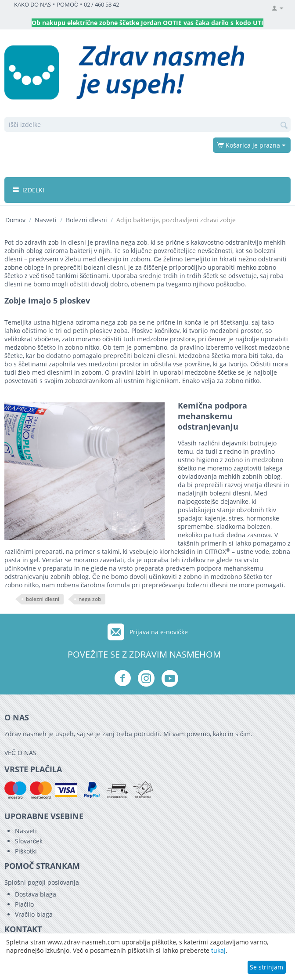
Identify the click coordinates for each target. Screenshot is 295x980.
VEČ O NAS (20, 753)
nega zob (90, 599)
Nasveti (46, 220)
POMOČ (67, 5)
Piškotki (26, 851)
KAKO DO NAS (32, 5)
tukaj (218, 950)
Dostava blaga (36, 894)
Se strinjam (266, 967)
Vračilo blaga (34, 914)
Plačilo (24, 904)
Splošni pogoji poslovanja (42, 882)
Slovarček (29, 841)
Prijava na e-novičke (159, 632)
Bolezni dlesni (86, 220)
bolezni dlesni (43, 599)
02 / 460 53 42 (101, 5)
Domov (15, 220)
